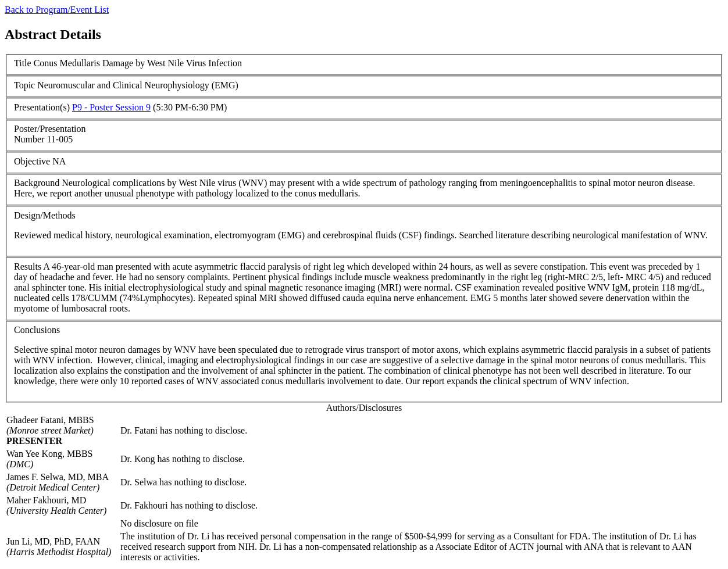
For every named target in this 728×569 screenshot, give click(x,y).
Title (23, 63)
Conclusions (37, 330)
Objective (32, 161)
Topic (24, 85)
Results (28, 266)
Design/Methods (45, 215)
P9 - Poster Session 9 (111, 107)
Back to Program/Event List (57, 10)
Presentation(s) (42, 107)
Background (37, 183)
